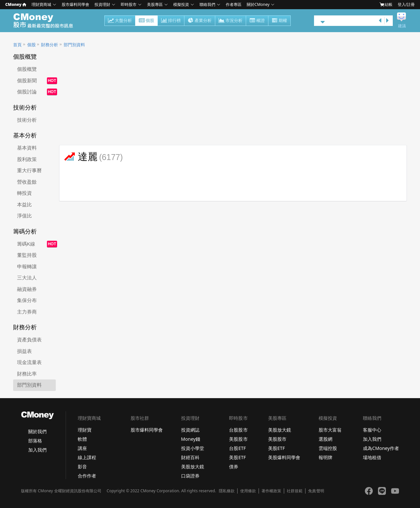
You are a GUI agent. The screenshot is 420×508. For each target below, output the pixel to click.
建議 (402, 26)
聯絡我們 (207, 4)
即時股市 (129, 4)
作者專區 (234, 4)
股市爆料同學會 (75, 4)
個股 (147, 21)
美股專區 (155, 4)
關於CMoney (258, 4)
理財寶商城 (41, 4)
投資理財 (102, 4)
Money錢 (191, 439)
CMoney (16, 4)
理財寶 (85, 430)
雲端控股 (328, 448)
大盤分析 (120, 21)
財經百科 (190, 457)
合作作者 (87, 476)
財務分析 (50, 45)
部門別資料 (74, 45)
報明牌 (325, 457)
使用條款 (248, 491)
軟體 (82, 439)
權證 (257, 21)
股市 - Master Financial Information (47, 21)
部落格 (35, 441)
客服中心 (372, 430)
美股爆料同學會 (284, 457)
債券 (234, 467)
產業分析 (200, 21)
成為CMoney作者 (381, 448)
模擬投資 (181, 4)
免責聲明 (316, 491)
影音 (82, 467)
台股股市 (238, 430)
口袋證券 (190, 476)
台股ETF (237, 448)
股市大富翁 (330, 430)
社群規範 (295, 491)
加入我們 (37, 450)
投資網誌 (190, 430)
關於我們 (37, 431)
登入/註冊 (406, 4)
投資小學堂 (193, 448)
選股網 (325, 439)
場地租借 (372, 457)
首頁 (17, 45)
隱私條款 (227, 491)
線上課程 (87, 457)
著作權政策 (271, 491)
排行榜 (171, 21)
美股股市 (238, 439)
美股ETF (237, 457)
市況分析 (231, 21)
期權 (279, 21)
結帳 (386, 5)
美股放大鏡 (193, 467)
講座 (82, 448)
